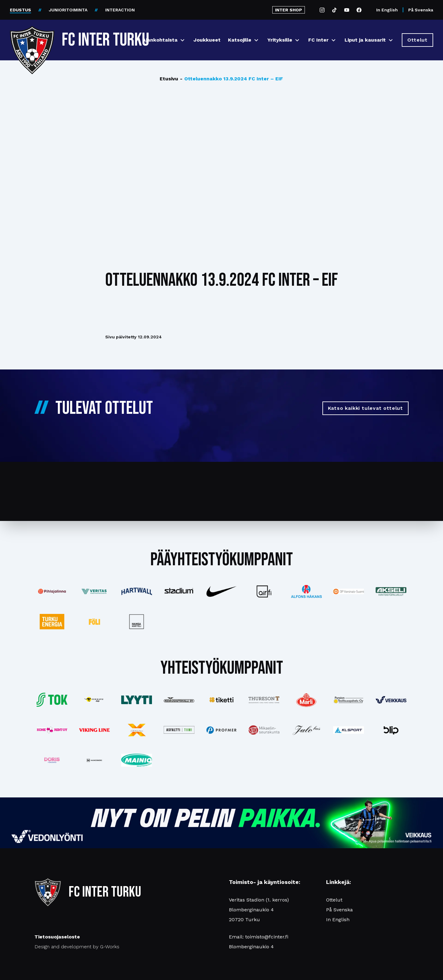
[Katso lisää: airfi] (264, 591)
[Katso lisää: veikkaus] (391, 700)
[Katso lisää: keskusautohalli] (179, 700)
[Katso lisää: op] (349, 591)
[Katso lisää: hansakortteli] (137, 622)
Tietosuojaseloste (57, 937)
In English (387, 10)
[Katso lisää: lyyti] (137, 700)
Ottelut (334, 900)
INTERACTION (120, 10)
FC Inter (318, 40)
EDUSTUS (20, 10)
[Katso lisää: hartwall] (137, 591)
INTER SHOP (289, 10)
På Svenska (421, 10)
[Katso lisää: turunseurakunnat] (264, 730)
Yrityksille (280, 40)
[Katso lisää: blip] (391, 730)
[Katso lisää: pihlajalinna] (52, 591)
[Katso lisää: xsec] (137, 730)
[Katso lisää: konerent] (52, 730)
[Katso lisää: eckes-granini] (306, 700)
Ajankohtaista (160, 40)
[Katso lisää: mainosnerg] (94, 760)
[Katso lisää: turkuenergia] (52, 622)
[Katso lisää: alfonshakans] (306, 591)
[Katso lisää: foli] (94, 622)
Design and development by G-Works (77, 947)
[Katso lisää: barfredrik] (52, 760)
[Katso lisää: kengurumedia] (94, 700)
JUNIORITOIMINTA (68, 10)
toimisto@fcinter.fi (267, 937)
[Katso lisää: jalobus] (306, 730)
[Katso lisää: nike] (221, 591)
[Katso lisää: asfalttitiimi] (179, 730)
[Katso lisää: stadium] (179, 592)
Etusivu (169, 79)
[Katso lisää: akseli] (391, 591)
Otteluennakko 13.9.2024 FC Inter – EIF (231, 79)
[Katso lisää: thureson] (264, 700)
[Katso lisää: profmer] (221, 730)
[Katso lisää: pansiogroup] (349, 700)
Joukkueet (207, 40)
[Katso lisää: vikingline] (94, 730)
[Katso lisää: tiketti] (221, 700)
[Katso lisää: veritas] (94, 591)
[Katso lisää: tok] (52, 700)
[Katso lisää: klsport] (349, 730)
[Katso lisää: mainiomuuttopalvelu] (137, 760)
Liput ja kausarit (365, 40)
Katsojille (240, 40)
